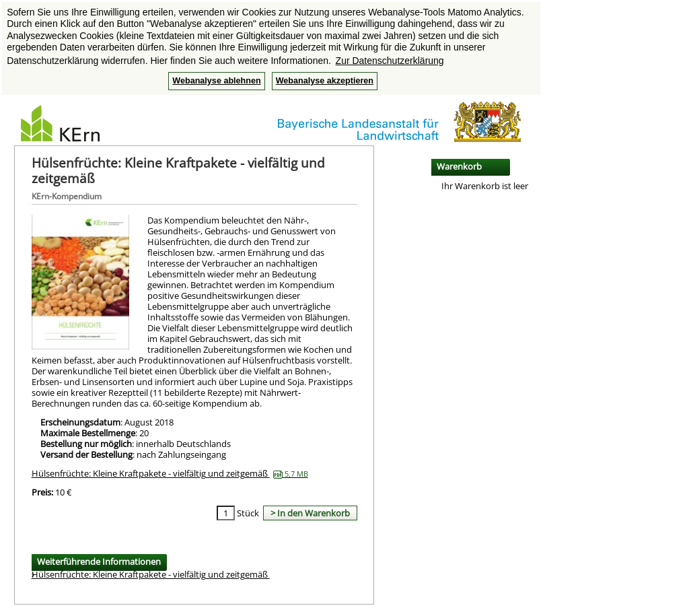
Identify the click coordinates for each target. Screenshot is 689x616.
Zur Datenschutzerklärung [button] (390, 61)
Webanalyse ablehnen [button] (216, 81)
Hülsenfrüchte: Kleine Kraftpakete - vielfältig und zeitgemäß (170, 473)
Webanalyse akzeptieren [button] (325, 81)
